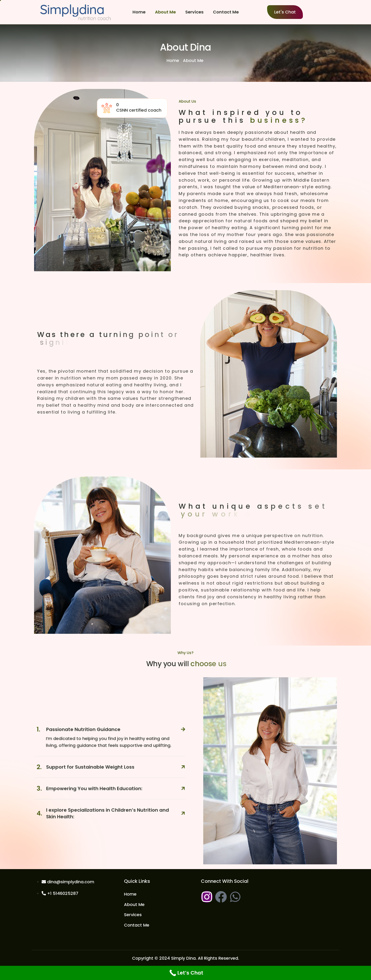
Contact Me (226, 12)
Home (139, 12)
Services (194, 12)
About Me (165, 12)
